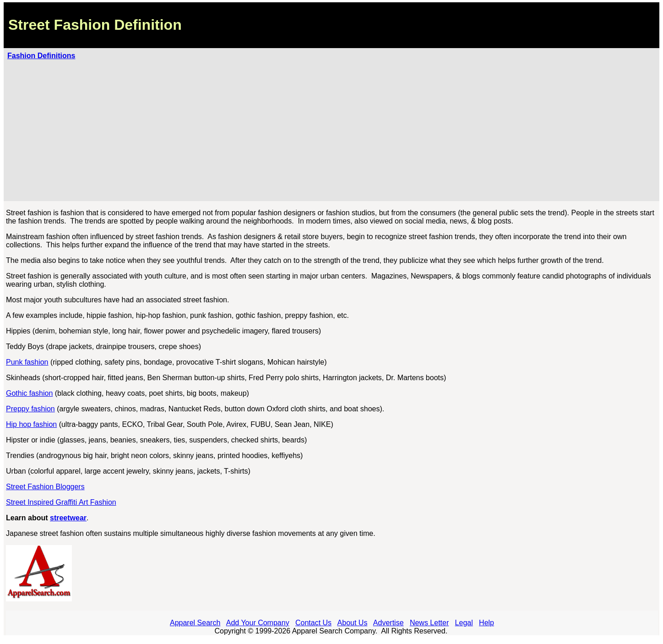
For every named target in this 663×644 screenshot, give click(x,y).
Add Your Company (258, 623)
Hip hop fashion (31, 424)
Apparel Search (195, 623)
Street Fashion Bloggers (45, 487)
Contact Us (313, 623)
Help (486, 623)
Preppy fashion (30, 409)
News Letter (429, 623)
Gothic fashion (29, 393)
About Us (353, 623)
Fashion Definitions (41, 56)
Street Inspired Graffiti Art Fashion (61, 502)
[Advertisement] (331, 129)
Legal (464, 623)
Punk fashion (27, 362)
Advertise (389, 623)
